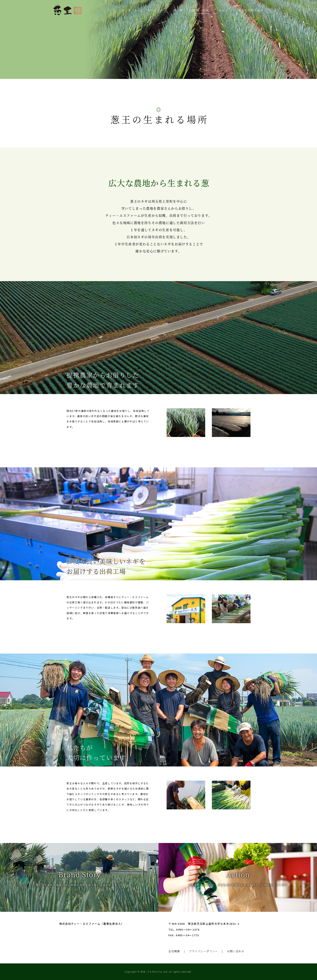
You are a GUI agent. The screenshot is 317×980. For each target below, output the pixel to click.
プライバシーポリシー (204, 951)
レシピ (223, 10)
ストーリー (155, 10)
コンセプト (130, 10)
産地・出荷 (201, 10)
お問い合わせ (236, 951)
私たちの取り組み (251, 10)
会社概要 (174, 951)
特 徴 (178, 10)
